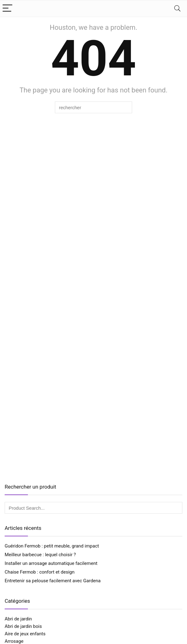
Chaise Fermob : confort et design (40, 572)
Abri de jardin (18, 619)
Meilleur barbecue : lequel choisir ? (40, 555)
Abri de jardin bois (23, 626)
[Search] (177, 9)
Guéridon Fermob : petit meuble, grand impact (52, 546)
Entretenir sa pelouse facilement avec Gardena (53, 581)
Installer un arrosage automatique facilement (51, 563)
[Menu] (7, 9)
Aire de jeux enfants (25, 634)
